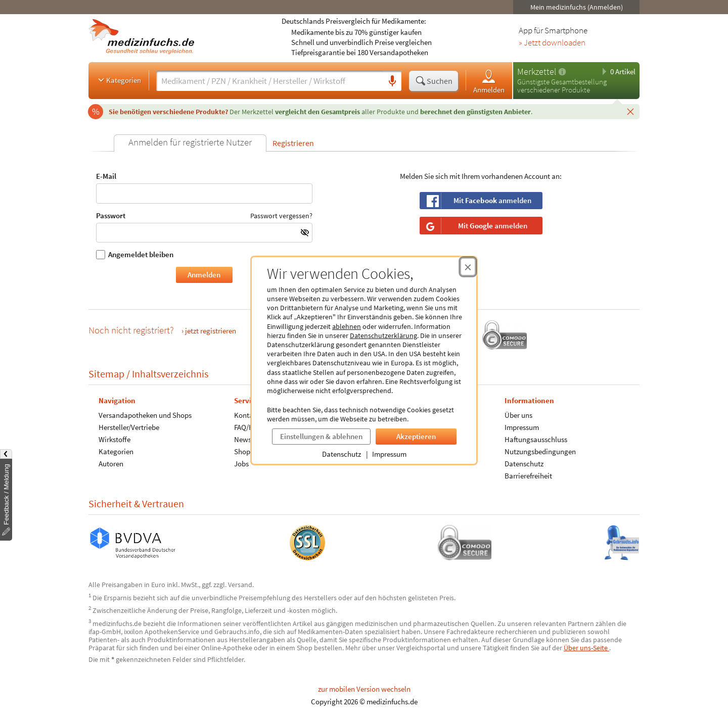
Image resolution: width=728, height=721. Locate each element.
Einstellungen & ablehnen (321, 436)
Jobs (241, 464)
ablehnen (347, 326)
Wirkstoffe (115, 439)
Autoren (111, 464)
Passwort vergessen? (281, 215)
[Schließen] (630, 111)
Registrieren (293, 143)
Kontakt (247, 415)
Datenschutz (342, 454)
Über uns (518, 415)
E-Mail (204, 188)
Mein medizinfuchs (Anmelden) (577, 7)
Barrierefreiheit (528, 476)
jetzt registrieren (211, 331)
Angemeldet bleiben (135, 255)
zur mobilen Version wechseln (364, 689)
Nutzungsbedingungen (540, 451)
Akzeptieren (416, 436)
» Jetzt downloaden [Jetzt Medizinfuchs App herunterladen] (552, 43)
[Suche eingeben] (270, 81)
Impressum (389, 454)
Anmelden (489, 81)
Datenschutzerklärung (383, 335)
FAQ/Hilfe (249, 427)
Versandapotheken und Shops (145, 415)
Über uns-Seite (586, 648)
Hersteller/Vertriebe (129, 427)
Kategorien (119, 80)
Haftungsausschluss (536, 439)
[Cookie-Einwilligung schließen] (468, 267)
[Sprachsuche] (392, 81)
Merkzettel (537, 71)
